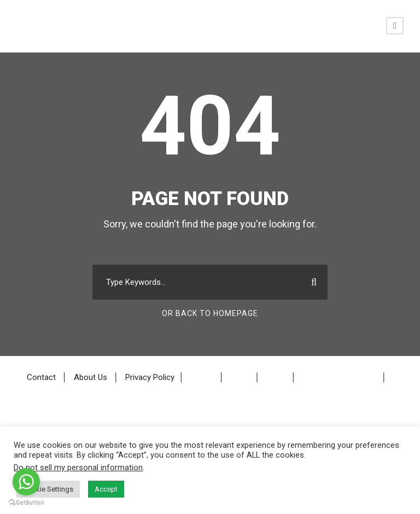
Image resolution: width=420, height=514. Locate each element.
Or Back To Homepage (210, 313)
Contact (41, 378)
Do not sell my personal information (78, 468)
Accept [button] (106, 489)
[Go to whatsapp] (26, 482)
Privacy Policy (150, 378)
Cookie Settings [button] (48, 489)
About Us (91, 378)
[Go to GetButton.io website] (26, 503)
